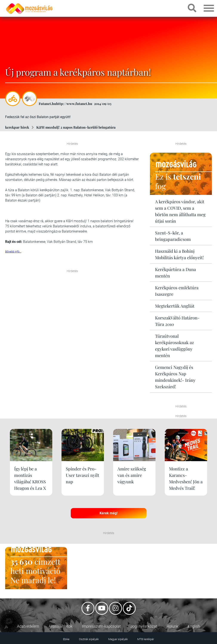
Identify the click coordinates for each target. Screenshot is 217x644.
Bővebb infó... (13, 252)
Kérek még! (108, 513)
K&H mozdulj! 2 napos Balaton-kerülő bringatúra (76, 127)
